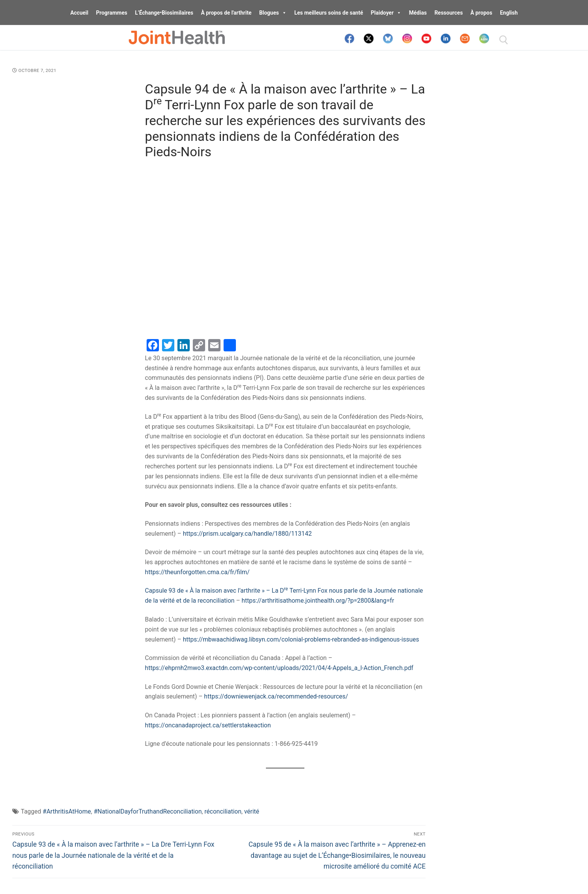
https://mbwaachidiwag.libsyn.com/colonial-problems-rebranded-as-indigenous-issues (301, 639)
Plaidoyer (386, 13)
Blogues (273, 13)
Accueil (79, 13)
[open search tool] (504, 40)
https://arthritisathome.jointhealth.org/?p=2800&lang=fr (318, 601)
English (509, 13)
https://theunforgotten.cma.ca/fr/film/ (197, 572)
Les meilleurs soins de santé (329, 13)
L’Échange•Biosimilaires (164, 13)
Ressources (449, 13)
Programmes (111, 13)
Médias (418, 13)
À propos (482, 13)
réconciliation (223, 811)
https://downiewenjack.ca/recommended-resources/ (276, 696)
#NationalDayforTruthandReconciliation (148, 811)
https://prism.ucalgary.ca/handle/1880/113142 (247, 534)
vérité (251, 811)
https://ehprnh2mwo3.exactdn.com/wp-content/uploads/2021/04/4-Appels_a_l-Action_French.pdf (279, 668)
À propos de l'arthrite (226, 13)
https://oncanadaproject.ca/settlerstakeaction (208, 725)
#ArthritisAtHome (67, 811)
